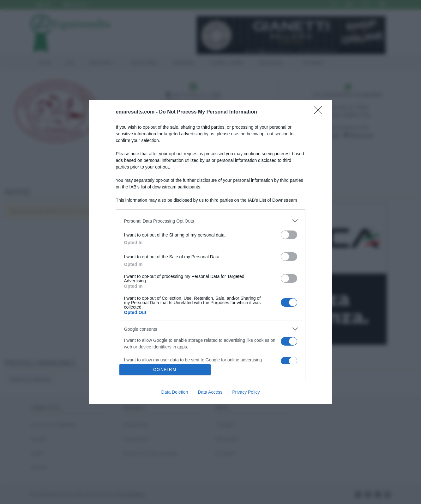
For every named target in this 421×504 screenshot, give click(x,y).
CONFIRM (165, 369)
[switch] (289, 235)
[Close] (320, 112)
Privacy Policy (246, 392)
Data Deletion (175, 392)
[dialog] (211, 252)
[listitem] (211, 221)
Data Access (210, 392)
